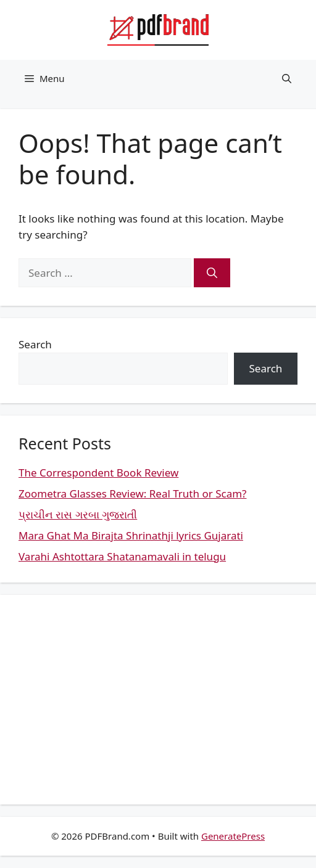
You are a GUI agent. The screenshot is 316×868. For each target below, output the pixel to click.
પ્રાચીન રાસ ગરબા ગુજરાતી (78, 514)
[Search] (212, 273)
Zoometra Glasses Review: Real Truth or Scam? (132, 493)
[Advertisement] (158, 700)
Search (35, 344)
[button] (287, 78)
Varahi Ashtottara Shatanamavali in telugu (122, 556)
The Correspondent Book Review (98, 473)
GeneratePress (233, 836)
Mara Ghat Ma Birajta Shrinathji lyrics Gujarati (131, 535)
